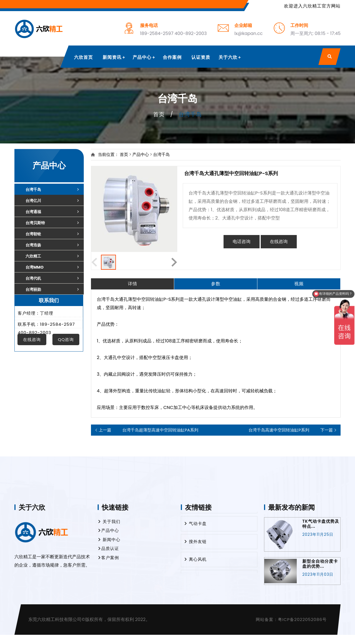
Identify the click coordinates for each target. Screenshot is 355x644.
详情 (133, 284)
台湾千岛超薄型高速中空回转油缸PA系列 (149, 430)
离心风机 (195, 561)
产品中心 (142, 57)
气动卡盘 (195, 525)
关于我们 (109, 521)
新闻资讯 (112, 57)
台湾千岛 (161, 154)
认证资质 (201, 57)
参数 (216, 284)
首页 (159, 114)
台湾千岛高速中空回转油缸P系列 (291, 430)
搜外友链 (195, 543)
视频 (299, 284)
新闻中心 (109, 540)
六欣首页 (83, 57)
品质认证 (108, 548)
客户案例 (108, 558)
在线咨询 (279, 242)
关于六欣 (228, 57)
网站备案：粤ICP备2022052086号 (291, 619)
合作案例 (172, 57)
